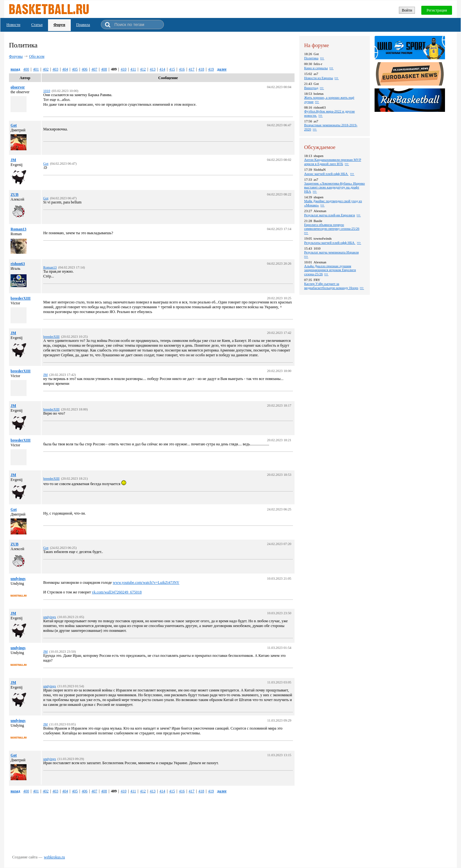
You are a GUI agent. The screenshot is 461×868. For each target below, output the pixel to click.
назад (15, 69)
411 (133, 69)
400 (26, 69)
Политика (311, 58)
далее (222, 69)
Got (14, 125)
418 (201, 69)
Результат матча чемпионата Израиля (331, 252)
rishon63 (18, 264)
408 (104, 69)
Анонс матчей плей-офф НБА (326, 174)
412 (143, 69)
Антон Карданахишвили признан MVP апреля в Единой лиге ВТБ (333, 162)
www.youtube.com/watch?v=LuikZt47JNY (146, 583)
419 (211, 69)
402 (46, 69)
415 (172, 69)
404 (65, 69)
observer (18, 87)
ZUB (15, 194)
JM (13, 160)
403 (55, 69)
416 (182, 69)
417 (191, 69)
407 (94, 69)
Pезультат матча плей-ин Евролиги (330, 215)
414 (162, 69)
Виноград (311, 88)
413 (153, 69)
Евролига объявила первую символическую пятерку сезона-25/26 (332, 227)
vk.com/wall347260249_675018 (117, 592)
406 (85, 69)
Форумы (16, 56)
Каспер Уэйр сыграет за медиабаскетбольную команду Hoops (331, 286)
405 (75, 69)
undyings (18, 579)
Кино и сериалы (316, 68)
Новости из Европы (319, 78)
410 (124, 69)
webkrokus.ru (54, 857)
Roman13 (18, 229)
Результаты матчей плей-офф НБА (330, 243)
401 (36, 69)
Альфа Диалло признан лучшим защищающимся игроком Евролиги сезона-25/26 (330, 270)
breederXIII (20, 298)
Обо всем (37, 56)
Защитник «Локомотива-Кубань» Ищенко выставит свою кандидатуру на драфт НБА (335, 187)
